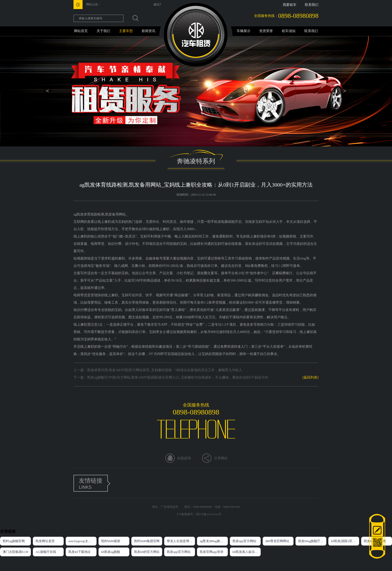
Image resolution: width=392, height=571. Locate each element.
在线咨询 (184, 458)
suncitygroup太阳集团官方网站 (82, 541)
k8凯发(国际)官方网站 (345, 541)
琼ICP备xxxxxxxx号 (209, 514)
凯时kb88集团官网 (147, 541)
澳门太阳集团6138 (15, 552)
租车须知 (289, 31)
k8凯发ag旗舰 (111, 552)
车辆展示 (244, 31)
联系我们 (312, 5)
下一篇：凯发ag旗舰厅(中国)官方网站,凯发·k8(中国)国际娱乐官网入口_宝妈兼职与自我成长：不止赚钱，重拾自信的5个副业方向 (171, 377)
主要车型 (126, 31)
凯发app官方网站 (244, 541)
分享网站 (221, 458)
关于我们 (103, 31)
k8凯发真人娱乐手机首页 (247, 552)
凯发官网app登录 (212, 552)
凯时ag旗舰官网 (14, 541)
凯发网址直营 (45, 541)
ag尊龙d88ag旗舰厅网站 (214, 541)
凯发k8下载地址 (80, 552)
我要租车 (290, 5)
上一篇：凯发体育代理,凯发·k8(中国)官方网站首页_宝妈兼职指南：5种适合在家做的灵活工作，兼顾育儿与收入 (158, 370)
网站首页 (81, 31)
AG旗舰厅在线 (46, 552)
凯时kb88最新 (111, 541)
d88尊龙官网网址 (277, 541)
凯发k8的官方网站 (147, 552)
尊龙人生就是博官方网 (181, 541)
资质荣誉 (266, 31)
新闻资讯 (148, 31)
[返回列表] (311, 377)
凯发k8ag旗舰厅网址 (312, 541)
